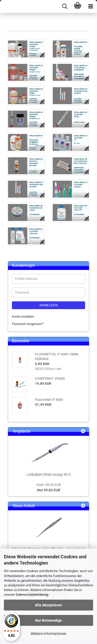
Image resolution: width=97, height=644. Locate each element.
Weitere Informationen (49, 634)
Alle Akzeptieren (48, 605)
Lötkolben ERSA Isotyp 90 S (48, 474)
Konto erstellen (23, 317)
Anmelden (49, 305)
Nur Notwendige (48, 620)
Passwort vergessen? (28, 324)
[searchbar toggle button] (65, 6)
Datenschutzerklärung (32, 595)
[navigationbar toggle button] (91, 6)
